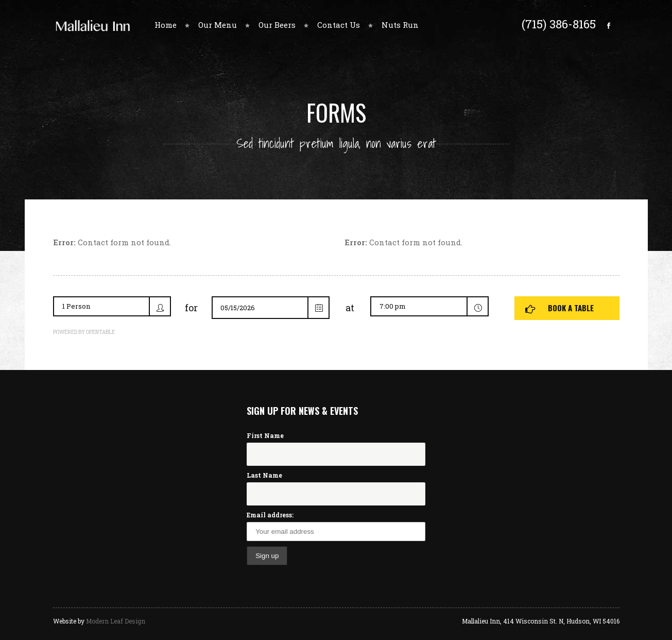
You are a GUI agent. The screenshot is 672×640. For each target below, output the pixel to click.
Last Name (264, 475)
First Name (265, 435)
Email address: (270, 515)
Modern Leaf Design (116, 621)
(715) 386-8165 (559, 24)
